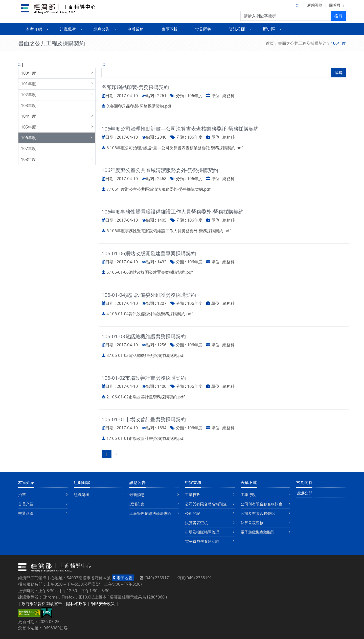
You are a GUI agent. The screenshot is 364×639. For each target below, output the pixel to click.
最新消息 (137, 495)
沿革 (22, 495)
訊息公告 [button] (102, 29)
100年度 (28, 73)
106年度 (28, 138)
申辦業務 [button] (135, 29)
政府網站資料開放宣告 (42, 604)
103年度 (28, 105)
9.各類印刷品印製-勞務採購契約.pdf (139, 106)
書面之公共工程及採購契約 (302, 43)
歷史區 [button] (269, 29)
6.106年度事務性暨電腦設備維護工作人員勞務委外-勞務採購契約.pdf (169, 231)
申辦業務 (193, 482)
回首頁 (335, 5)
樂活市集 (137, 504)
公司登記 (193, 513)
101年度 (28, 84)
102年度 (28, 95)
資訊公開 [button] (237, 29)
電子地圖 (123, 578)
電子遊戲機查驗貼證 (202, 541)
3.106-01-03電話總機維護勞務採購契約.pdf (145, 355)
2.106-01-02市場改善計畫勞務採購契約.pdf (145, 397)
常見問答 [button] (203, 29)
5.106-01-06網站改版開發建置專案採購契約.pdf (150, 272)
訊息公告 (138, 482)
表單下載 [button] (169, 29)
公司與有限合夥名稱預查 (206, 504)
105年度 (28, 127)
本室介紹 (26, 482)
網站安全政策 (103, 604)
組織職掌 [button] (68, 29)
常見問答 (304, 482)
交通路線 (26, 513)
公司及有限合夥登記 (258, 513)
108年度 (28, 159)
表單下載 (249, 482)
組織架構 (81, 495)
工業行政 (193, 495)
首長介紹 (26, 504)
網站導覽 (315, 5)
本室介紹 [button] (34, 29)
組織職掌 (82, 482)
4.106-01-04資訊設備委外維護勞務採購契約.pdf (150, 314)
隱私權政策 (76, 604)
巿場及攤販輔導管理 (202, 532)
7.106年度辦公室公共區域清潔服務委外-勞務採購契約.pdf (158, 189)
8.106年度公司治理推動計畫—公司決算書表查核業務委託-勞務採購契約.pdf (175, 148)
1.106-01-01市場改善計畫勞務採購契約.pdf (145, 438)
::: (298, 5)
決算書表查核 (196, 523)
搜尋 (338, 16)
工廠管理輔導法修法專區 (150, 513)
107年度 (28, 148)
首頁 (270, 43)
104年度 (28, 116)
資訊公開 (304, 493)
